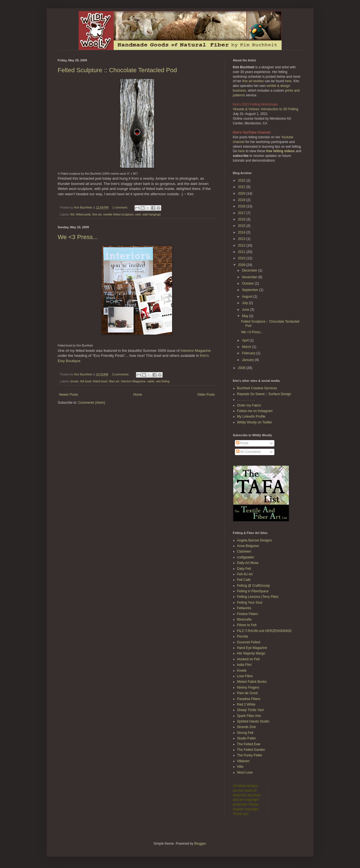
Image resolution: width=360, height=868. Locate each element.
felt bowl (86, 381)
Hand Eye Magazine (252, 648)
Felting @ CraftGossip (254, 586)
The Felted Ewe (249, 744)
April (246, 340)
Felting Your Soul (250, 603)
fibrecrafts (244, 619)
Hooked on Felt (248, 659)
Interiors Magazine (196, 351)
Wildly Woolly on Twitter (255, 422)
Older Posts (206, 395)
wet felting (163, 381)
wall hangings (152, 214)
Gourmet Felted (249, 642)
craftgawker (246, 557)
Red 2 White (246, 704)
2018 (242, 206)
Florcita (243, 636)
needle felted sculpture (119, 214)
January (248, 360)
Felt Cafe (244, 580)
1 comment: (121, 207)
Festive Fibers (248, 614)
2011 (242, 252)
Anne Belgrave (248, 546)
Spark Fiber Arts (249, 716)
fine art (97, 214)
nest (138, 214)
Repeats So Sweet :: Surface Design (264, 394)
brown (74, 381)
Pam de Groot (248, 693)
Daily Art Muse (248, 563)
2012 (242, 245)
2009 (242, 265)
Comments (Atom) (92, 403)
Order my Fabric (249, 405)
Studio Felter (247, 738)
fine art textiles (253, 81)
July (245, 303)
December (250, 270)
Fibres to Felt (247, 625)
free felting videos (281, 151)
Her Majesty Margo (251, 653)
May (245, 316)
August (248, 297)
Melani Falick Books (252, 682)
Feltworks (244, 608)
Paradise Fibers (249, 699)
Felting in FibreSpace (253, 591)
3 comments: (121, 374)
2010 (242, 258)
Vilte (240, 767)
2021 (242, 187)
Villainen (243, 761)
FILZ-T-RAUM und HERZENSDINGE (265, 631)
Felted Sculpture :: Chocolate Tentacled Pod (117, 70)
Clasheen (244, 551)
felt (72, 214)
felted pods (84, 214)
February (249, 353)
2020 (242, 194)
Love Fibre (245, 676)
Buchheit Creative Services (257, 388)
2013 (242, 239)
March (247, 347)
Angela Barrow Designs (255, 540)
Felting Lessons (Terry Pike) (258, 597)
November (250, 277)
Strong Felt (245, 733)
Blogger (200, 844)
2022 (242, 180)
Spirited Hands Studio (253, 721)
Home (138, 395)
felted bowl (100, 381)
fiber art (114, 381)
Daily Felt (244, 569)
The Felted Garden (251, 750)
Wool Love (245, 772)
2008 (242, 368)
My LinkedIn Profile (251, 417)
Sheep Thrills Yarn (251, 710)
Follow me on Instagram (255, 411)
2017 (242, 213)
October (248, 284)
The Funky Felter (250, 755)
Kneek (242, 671)
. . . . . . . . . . (246, 400)
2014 (242, 232)
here (288, 81)
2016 (242, 219)
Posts (242, 443)
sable (151, 381)
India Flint (244, 665)
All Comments (248, 452)
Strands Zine (247, 727)
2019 (242, 200)
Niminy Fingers (248, 688)
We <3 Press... (78, 237)
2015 (242, 226)
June (246, 310)
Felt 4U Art (245, 574)
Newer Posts (69, 395)
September (250, 290)
